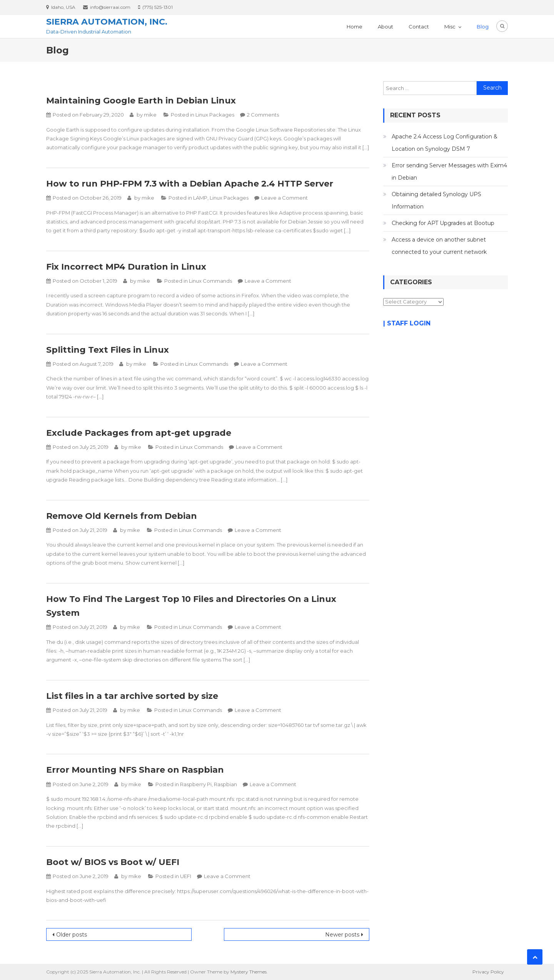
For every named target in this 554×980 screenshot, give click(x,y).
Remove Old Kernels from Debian (122, 516)
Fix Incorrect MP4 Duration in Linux (126, 267)
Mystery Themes (249, 972)
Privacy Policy (488, 972)
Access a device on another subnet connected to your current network (439, 246)
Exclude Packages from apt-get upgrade (139, 433)
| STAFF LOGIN (407, 323)
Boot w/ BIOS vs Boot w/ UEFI (113, 862)
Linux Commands (210, 281)
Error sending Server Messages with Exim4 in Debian (449, 172)
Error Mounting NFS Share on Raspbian (135, 770)
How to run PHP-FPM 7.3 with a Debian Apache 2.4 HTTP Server (190, 184)
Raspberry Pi (196, 784)
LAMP (200, 198)
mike (150, 115)
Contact (419, 27)
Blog (483, 27)
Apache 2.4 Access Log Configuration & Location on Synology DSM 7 (445, 143)
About (385, 27)
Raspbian (225, 784)
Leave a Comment (285, 198)
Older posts (72, 935)
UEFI (186, 876)
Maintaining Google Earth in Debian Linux (141, 101)
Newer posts (342, 935)
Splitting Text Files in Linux (108, 350)
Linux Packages (215, 115)
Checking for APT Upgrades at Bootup (443, 223)
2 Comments (263, 115)
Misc (450, 27)
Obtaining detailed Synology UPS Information (436, 200)
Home (355, 27)
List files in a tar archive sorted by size (132, 696)
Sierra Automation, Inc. (107, 22)
